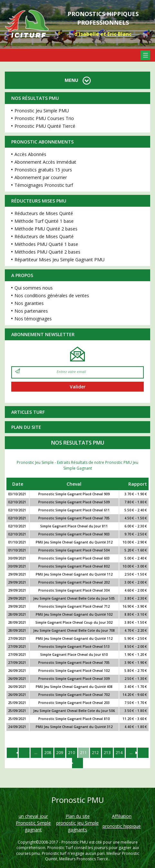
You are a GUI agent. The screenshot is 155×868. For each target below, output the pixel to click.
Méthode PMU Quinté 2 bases (46, 229)
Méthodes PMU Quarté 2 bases (47, 252)
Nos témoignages (33, 319)
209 (60, 753)
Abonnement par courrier (41, 177)
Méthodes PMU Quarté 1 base (46, 244)
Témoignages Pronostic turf (44, 185)
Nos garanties (29, 303)
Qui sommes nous (34, 288)
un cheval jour (33, 816)
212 (95, 753)
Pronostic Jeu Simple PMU (42, 111)
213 (107, 753)
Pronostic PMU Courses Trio (44, 118)
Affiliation (122, 816)
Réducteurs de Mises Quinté (44, 213)
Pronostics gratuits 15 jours (43, 170)
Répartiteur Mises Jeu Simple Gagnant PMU (59, 260)
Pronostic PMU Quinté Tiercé (45, 126)
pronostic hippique (122, 826)
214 (119, 753)
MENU (78, 80)
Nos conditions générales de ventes (52, 295)
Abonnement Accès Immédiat (45, 162)
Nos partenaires (31, 311)
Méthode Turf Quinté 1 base (44, 221)
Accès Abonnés (30, 154)
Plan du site (26, 427)
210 (72, 753)
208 (48, 753)
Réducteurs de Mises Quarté (44, 236)
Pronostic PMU (75, 842)
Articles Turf (28, 412)
